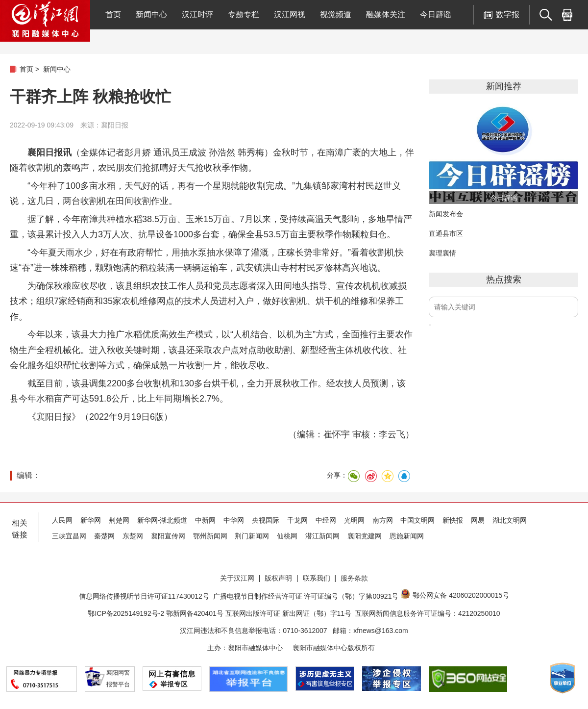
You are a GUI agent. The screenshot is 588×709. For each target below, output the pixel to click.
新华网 (91, 520)
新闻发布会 (446, 214)
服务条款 (354, 578)
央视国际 (266, 520)
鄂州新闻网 (210, 536)
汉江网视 (290, 14)
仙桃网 (287, 536)
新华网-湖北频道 (162, 520)
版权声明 (278, 578)
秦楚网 (104, 536)
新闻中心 (151, 14)
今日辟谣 (436, 14)
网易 (478, 520)
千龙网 (297, 520)
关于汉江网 (237, 578)
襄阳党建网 (365, 536)
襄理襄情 (442, 253)
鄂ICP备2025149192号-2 (127, 613)
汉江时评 (197, 14)
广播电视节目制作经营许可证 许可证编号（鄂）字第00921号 (306, 596)
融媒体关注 (386, 14)
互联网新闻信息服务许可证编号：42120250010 (428, 613)
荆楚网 (119, 520)
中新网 (205, 520)
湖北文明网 (510, 520)
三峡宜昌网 (69, 536)
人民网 (62, 520)
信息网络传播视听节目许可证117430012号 (144, 596)
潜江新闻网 (322, 536)
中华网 (234, 520)
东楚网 (133, 536)
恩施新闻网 (407, 536)
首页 (113, 14)
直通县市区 (446, 233)
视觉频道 (336, 14)
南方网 (383, 520)
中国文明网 (417, 520)
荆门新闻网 (252, 536)
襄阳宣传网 (168, 536)
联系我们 (317, 578)
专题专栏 (244, 14)
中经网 (326, 520)
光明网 (354, 520)
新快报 (453, 520)
